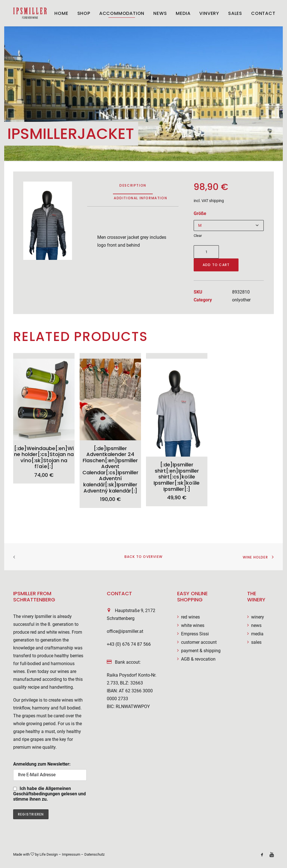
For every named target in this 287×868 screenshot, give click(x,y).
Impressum (71, 854)
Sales (235, 13)
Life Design (49, 854)
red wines (190, 617)
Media (183, 13)
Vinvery (209, 13)
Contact (263, 13)
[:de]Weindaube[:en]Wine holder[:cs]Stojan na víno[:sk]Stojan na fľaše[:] (44, 457)
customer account (199, 642)
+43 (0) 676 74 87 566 (129, 644)
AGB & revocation (198, 659)
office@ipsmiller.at (125, 631)
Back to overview (143, 557)
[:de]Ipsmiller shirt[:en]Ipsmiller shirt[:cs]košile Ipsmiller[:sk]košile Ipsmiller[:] (177, 477)
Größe (200, 213)
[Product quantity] (206, 252)
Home (61, 13)
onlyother (241, 300)
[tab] (140, 200)
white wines (193, 625)
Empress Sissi (195, 634)
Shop (84, 13)
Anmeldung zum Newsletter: (50, 771)
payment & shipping (201, 651)
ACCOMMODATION (122, 13)
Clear (198, 236)
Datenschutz (94, 854)
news (256, 625)
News (160, 13)
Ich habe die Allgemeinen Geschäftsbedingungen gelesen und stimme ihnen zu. (49, 794)
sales (256, 642)
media (257, 634)
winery (258, 617)
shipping (217, 201)
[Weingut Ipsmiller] (30, 13)
